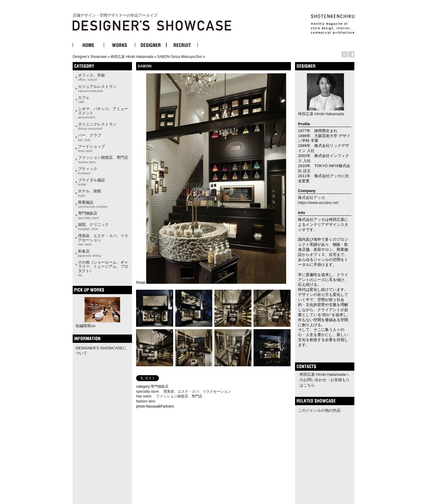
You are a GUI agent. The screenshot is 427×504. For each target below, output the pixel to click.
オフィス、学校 (91, 77)
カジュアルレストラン (97, 88)
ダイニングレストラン (97, 126)
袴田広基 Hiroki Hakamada (132, 57)
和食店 (89, 253)
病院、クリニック (93, 226)
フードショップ (91, 148)
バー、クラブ (90, 137)
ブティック (88, 171)
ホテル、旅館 (90, 193)
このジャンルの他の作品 (319, 410)
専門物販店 (88, 215)
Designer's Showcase (90, 57)
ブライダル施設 (91, 182)
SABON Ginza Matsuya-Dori (180, 57)
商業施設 (93, 204)
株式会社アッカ (312, 198)
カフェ (84, 99)
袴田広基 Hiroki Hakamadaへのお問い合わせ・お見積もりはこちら (325, 380)
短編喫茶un (85, 326)
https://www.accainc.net (318, 203)
